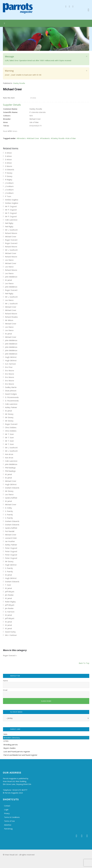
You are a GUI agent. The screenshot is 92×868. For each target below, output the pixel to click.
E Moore (9, 166)
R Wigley (9, 180)
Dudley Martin (11, 387)
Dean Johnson (11, 391)
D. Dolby (9, 508)
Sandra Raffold (11, 498)
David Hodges (11, 394)
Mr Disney (9, 414)
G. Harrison (10, 612)
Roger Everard (11, 240)
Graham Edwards (12, 488)
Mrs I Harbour (11, 635)
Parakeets (46, 138)
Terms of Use (9, 821)
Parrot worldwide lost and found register (20, 755)
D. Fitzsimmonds (12, 397)
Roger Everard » (10, 655)
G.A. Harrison (10, 364)
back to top (84, 663)
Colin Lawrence (11, 220)
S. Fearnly (9, 511)
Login (6, 810)
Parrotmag (8, 829)
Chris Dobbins (11, 427)
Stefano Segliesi (12, 200)
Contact (7, 806)
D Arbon (8, 153)
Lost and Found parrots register (17, 751)
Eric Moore (10, 370)
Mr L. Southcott (11, 230)
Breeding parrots (11, 745)
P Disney (9, 173)
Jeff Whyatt (10, 592)
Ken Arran (9, 454)
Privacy (7, 813)
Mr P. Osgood (11, 206)
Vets (5, 734)
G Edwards (10, 170)
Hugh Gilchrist (11, 357)
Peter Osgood (11, 548)
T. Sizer (8, 585)
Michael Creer (34, 138)
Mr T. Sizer (9, 434)
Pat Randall (10, 531)
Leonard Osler (11, 538)
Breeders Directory (12, 738)
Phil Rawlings (10, 468)
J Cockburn (9, 183)
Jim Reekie (9, 595)
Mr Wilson (9, 320)
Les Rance (9, 260)
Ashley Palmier (11, 407)
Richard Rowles (11, 317)
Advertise (8, 825)
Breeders (22, 138)
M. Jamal (8, 280)
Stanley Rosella (19, 83)
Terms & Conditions (12, 817)
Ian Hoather (10, 541)
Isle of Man (71, 138)
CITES (6, 741)
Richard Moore (11, 233)
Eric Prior (9, 367)
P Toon (8, 196)
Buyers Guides (10, 748)
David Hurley (10, 632)
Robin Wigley (10, 602)
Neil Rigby (9, 223)
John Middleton (11, 277)
